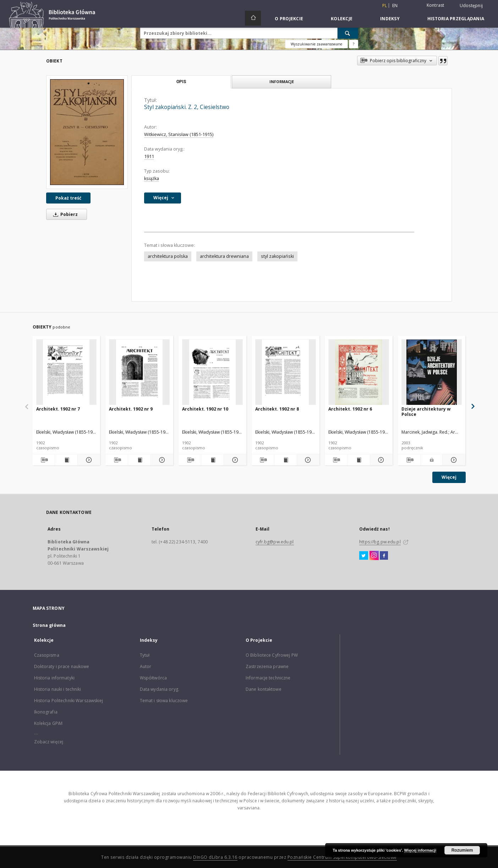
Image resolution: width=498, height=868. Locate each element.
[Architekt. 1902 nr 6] (359, 372)
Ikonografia (46, 712)
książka (152, 178)
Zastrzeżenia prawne (267, 666)
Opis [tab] (181, 82)
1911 (149, 156)
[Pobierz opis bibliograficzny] (44, 460)
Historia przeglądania (456, 19)
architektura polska (168, 256)
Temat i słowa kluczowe (164, 701)
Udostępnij (471, 6)
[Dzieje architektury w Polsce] (432, 372)
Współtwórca (153, 678)
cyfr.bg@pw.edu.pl (275, 542)
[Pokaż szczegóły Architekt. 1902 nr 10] (234, 460)
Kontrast (436, 5)
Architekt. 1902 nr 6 (350, 409)
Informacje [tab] (282, 82)
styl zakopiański (277, 256)
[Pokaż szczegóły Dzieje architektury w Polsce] (453, 460)
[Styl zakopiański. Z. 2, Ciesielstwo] (87, 132)
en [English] (395, 6)
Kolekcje (342, 19)
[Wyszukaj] (348, 33)
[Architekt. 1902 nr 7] (67, 372)
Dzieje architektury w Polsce (426, 411)
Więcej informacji (420, 850)
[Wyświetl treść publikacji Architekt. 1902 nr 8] (286, 460)
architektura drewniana (224, 256)
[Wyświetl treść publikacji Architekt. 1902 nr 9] (139, 460)
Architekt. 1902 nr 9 (131, 409)
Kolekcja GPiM (48, 723)
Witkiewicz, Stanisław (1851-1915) (179, 134)
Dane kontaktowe (264, 689)
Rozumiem (462, 850)
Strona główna (49, 625)
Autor (146, 666)
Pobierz (64, 214)
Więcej (449, 477)
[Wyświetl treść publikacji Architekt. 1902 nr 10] (212, 460)
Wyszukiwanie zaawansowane (316, 44)
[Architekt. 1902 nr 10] (212, 372)
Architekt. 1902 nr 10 (205, 409)
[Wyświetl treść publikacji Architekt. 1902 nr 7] (66, 460)
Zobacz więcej (49, 742)
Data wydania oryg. (160, 689)
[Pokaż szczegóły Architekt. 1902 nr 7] (88, 460)
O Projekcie (289, 19)
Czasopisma (47, 655)
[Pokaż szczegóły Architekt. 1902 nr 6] (380, 460)
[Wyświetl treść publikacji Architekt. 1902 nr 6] (359, 460)
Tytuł (145, 655)
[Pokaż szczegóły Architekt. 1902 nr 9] (161, 460)
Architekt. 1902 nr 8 (277, 409)
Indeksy (390, 19)
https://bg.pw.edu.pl (380, 542)
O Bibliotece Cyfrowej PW (272, 655)
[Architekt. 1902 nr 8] (286, 372)
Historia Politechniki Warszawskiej (69, 701)
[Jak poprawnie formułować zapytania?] (354, 44)
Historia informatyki (54, 678)
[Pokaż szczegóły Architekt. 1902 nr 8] (307, 460)
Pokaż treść (68, 198)
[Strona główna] (253, 18)
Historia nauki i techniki (58, 689)
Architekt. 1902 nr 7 (58, 409)
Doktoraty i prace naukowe (62, 666)
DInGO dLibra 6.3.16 (215, 857)
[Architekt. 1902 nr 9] (139, 372)
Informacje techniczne (268, 678)
